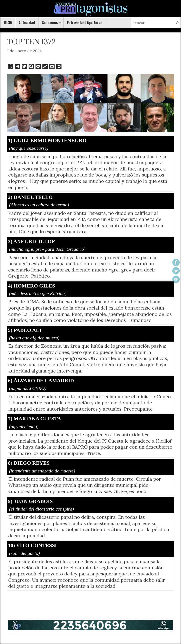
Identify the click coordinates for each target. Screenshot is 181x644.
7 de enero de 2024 (24, 51)
